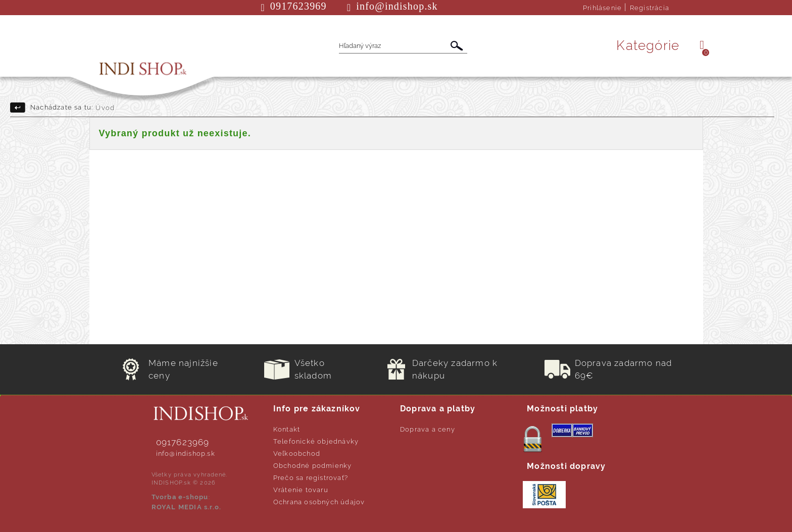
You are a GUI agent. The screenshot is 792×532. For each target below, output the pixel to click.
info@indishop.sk (186, 454)
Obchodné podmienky (313, 466)
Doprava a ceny (428, 429)
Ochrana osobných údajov (319, 502)
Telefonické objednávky (316, 441)
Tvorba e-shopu (180, 497)
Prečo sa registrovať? (311, 478)
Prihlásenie (602, 8)
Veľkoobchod (297, 454)
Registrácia (650, 8)
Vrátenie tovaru (301, 490)
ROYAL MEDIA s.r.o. (187, 507)
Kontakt (287, 429)
